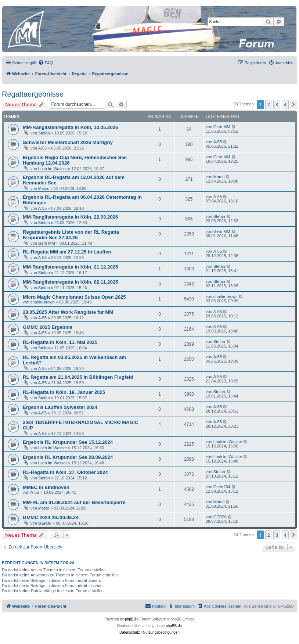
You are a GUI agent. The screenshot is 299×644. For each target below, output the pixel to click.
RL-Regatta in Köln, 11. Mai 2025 (60, 342)
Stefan (44, 133)
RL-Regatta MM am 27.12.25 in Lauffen (67, 252)
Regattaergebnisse (33, 94)
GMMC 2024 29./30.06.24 (51, 517)
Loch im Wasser (53, 169)
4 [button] (285, 104)
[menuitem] (46, 63)
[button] (293, 104)
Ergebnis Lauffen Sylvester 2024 (60, 407)
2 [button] (269, 104)
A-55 (42, 148)
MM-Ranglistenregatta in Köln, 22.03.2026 (70, 217)
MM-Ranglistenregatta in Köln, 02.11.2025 (70, 282)
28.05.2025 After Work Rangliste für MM (68, 312)
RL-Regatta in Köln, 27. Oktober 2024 (65, 472)
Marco (44, 188)
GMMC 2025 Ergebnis (48, 327)
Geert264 (222, 487)
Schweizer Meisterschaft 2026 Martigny (68, 142)
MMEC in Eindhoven (46, 487)
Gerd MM (222, 127)
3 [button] (277, 104)
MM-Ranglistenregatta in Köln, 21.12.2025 (70, 267)
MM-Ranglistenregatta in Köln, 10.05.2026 (70, 127)
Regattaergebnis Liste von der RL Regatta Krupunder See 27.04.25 (71, 235)
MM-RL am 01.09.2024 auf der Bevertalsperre (74, 502)
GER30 (45, 523)
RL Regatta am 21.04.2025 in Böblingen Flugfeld (78, 377)
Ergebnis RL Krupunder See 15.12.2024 (68, 442)
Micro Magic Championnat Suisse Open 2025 (74, 297)
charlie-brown (43, 302)
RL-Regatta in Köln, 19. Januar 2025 (64, 392)
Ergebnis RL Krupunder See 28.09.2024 (68, 457)
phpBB (130, 619)
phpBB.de (174, 626)
